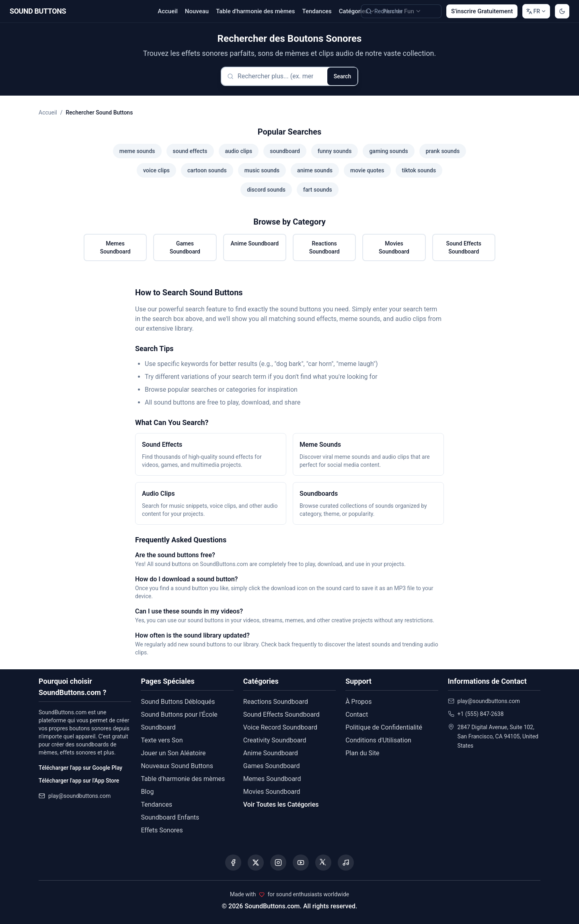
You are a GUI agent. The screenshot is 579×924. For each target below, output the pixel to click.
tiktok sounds (419, 170)
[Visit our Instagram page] (278, 863)
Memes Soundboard (115, 247)
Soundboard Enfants (170, 817)
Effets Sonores (162, 830)
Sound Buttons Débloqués (178, 702)
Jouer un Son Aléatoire (173, 753)
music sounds (262, 170)
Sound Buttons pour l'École (179, 714)
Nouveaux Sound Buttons (177, 766)
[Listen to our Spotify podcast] (346, 863)
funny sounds (335, 151)
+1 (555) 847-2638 (481, 714)
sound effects (190, 151)
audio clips (239, 151)
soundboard (285, 151)
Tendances (317, 11)
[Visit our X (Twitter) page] (256, 863)
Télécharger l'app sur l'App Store (79, 781)
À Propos (358, 702)
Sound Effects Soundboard (464, 247)
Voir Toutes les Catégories (281, 804)
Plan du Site (362, 753)
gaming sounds (388, 151)
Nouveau (197, 11)
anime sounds (315, 170)
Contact (357, 714)
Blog (147, 792)
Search (342, 76)
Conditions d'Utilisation (378, 740)
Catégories (357, 11)
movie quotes (367, 170)
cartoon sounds (207, 170)
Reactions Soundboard (324, 247)
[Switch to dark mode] (562, 11)
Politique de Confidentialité (384, 727)
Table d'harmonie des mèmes (255, 11)
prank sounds (443, 151)
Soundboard (158, 727)
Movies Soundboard (394, 247)
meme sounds (137, 151)
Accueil (168, 11)
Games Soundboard (185, 247)
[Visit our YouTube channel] (301, 863)
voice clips (156, 170)
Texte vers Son (162, 740)
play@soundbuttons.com (79, 796)
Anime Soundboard (255, 243)
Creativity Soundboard (275, 740)
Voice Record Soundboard (280, 727)
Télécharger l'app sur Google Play (80, 768)
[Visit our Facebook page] (233, 863)
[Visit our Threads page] (323, 863)
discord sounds (266, 190)
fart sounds (318, 190)
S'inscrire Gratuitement (482, 11)
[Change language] (536, 11)
